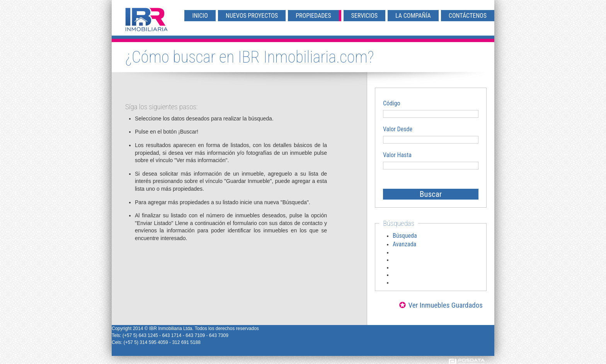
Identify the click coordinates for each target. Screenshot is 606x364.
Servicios (365, 16)
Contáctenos (468, 16)
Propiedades (313, 16)
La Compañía (413, 16)
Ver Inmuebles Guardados (445, 305)
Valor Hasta (397, 155)
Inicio (200, 16)
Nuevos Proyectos (252, 16)
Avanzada (404, 244)
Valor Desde (398, 129)
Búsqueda (405, 236)
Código (392, 103)
